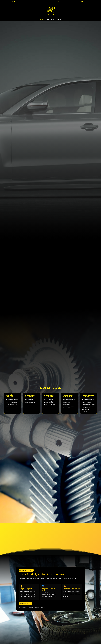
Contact (59, 20)
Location (47, 20)
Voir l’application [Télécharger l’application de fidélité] (25, 604)
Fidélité (53, 20)
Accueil (42, 20)
